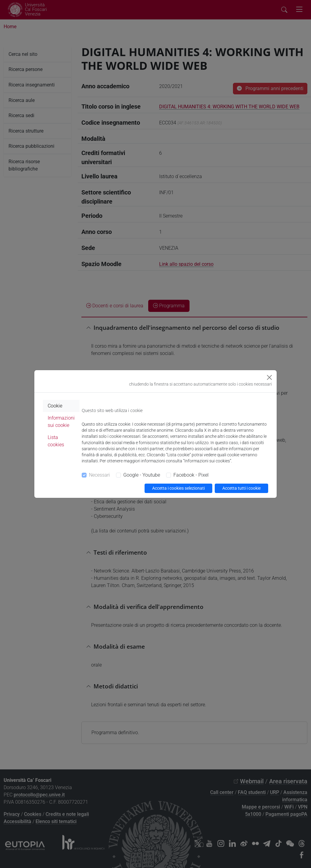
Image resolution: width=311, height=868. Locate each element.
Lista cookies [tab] (56, 441)
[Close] (269, 377)
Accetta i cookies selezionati (178, 488)
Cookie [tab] (55, 406)
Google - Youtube (142, 475)
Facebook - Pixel (191, 475)
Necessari (99, 475)
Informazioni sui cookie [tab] (61, 422)
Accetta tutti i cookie (241, 488)
